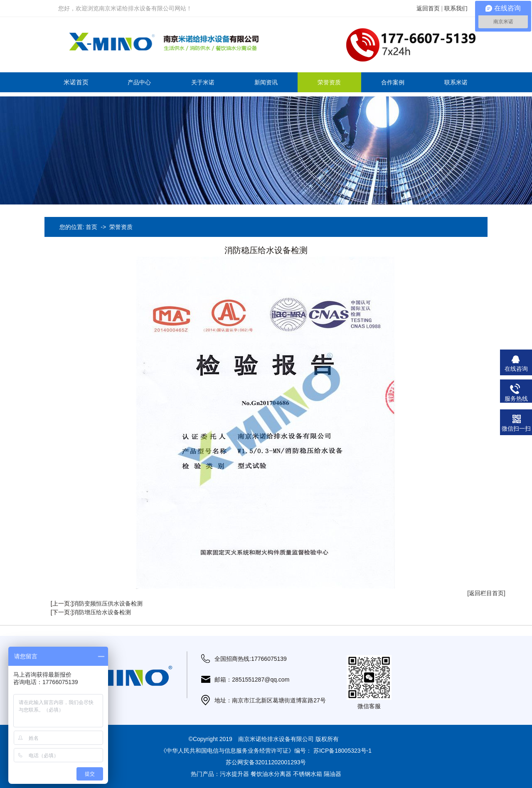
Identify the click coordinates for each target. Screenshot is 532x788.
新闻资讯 (266, 82)
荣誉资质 (329, 82)
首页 (91, 227)
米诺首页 (76, 82)
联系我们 (456, 8)
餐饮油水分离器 (271, 774)
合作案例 (393, 82)
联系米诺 (456, 82)
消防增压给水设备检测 (102, 612)
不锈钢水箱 (308, 774)
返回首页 (428, 8)
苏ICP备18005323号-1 (342, 751)
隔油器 (332, 774)
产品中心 (139, 82)
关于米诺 (203, 82)
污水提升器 (234, 774)
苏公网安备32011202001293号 (266, 762)
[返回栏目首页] (486, 593)
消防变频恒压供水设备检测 (108, 603)
